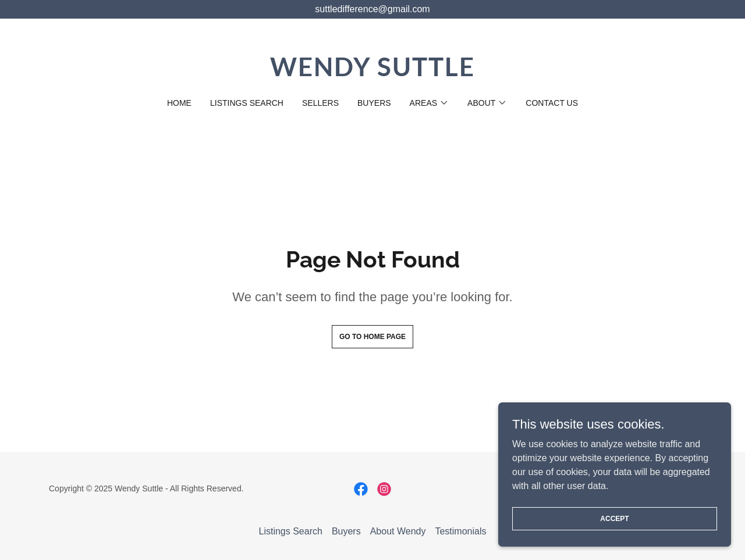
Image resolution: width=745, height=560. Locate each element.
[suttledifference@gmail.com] (372, 9)
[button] (429, 103)
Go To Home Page (372, 337)
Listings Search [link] (247, 103)
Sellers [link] (320, 103)
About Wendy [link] (398, 531)
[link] (373, 73)
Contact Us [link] (552, 103)
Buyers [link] (374, 103)
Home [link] (179, 103)
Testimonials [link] (460, 531)
